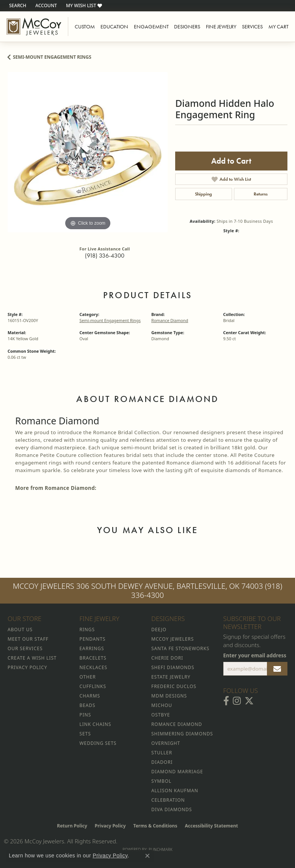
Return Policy (72, 826)
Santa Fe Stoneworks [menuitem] (180, 648)
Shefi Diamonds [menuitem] (173, 667)
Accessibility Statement (211, 826)
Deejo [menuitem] (159, 629)
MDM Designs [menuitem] (169, 696)
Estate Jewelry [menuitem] (171, 677)
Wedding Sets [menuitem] (98, 743)
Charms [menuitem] (90, 696)
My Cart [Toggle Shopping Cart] (279, 27)
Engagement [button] (151, 27)
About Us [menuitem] (20, 629)
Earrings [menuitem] (92, 648)
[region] (88, 152)
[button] (17, 6)
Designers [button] (187, 27)
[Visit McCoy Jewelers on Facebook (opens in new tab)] (226, 701)
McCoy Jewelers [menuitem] (173, 639)
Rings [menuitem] (87, 629)
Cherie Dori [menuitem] (167, 658)
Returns (261, 194)
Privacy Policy (110, 826)
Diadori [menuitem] (162, 762)
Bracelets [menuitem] (93, 658)
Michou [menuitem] (162, 705)
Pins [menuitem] (86, 715)
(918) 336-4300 (105, 256)
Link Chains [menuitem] (96, 724)
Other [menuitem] (88, 677)
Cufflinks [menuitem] (93, 686)
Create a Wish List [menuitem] (32, 658)
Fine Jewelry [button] (221, 27)
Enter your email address (255, 655)
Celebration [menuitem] (168, 800)
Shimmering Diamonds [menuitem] (182, 734)
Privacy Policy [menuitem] (27, 667)
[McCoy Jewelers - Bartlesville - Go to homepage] (34, 27)
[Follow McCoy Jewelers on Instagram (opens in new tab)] (237, 701)
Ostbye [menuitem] (161, 715)
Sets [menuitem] (85, 734)
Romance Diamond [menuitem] (177, 724)
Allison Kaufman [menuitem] (175, 791)
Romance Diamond (170, 320)
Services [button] (252, 27)
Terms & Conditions (155, 826)
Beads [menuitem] (88, 705)
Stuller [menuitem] (162, 753)
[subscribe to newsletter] (277, 669)
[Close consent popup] (147, 856)
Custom (85, 27)
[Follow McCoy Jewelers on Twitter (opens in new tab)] (249, 701)
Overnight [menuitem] (166, 743)
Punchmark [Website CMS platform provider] (161, 849)
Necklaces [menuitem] (93, 667)
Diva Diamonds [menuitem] (172, 809)
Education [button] (114, 27)
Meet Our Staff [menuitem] (28, 639)
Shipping (203, 194)
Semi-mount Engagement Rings (52, 57)
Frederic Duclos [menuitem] (174, 686)
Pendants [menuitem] (93, 639)
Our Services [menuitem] (25, 648)
